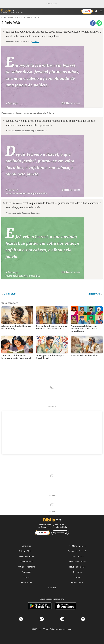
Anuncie (52, 588)
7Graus (46, 629)
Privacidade (27, 582)
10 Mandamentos (77, 546)
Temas (27, 577)
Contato (77, 577)
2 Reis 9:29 (8, 294)
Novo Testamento (77, 567)
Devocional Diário (77, 562)
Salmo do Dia (77, 556)
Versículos (27, 546)
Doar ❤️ (42, 533)
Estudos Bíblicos (27, 551)
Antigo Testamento (27, 567)
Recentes (77, 572)
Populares (27, 572)
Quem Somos (77, 582)
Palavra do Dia (27, 562)
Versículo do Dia (27, 556)
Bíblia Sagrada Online (12, 11)
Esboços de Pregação (77, 551)
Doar (87, 11)
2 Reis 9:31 (96, 294)
